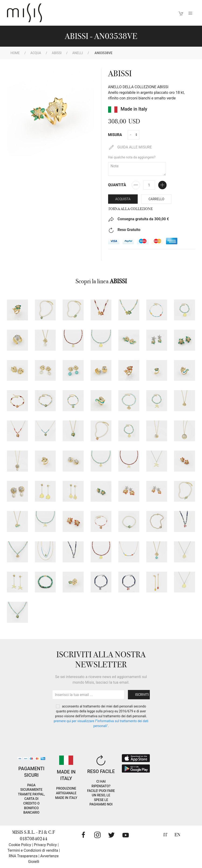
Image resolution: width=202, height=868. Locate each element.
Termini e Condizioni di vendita (33, 850)
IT (165, 835)
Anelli (78, 53)
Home (15, 53)
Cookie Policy (20, 845)
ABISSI (57, 53)
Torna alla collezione (130, 209)
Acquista (123, 199)
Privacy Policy (45, 845)
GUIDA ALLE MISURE (130, 147)
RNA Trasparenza (23, 856)
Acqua (36, 53)
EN (177, 835)
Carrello (156, 199)
